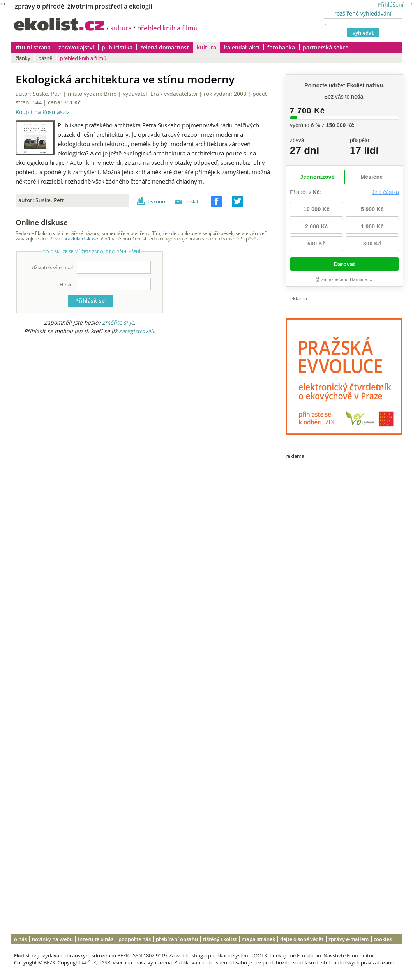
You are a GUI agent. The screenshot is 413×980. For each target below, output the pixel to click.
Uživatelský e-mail (52, 267)
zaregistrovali (136, 331)
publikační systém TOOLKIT (240, 955)
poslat (191, 201)
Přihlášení (391, 4)
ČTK (92, 962)
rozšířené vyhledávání (363, 13)
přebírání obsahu (177, 939)
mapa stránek (258, 939)
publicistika (117, 47)
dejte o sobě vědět (302, 939)
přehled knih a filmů (167, 28)
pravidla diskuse (81, 238)
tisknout (157, 201)
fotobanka (281, 47)
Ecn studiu (309, 955)
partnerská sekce (326, 47)
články (23, 58)
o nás (20, 939)
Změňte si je (118, 322)
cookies (383, 939)
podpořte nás (135, 939)
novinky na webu (52, 939)
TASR (104, 962)
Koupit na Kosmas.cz (43, 112)
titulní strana (33, 47)
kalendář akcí (242, 47)
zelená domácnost (165, 47)
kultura (121, 28)
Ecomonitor (360, 955)
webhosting (189, 955)
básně (45, 58)
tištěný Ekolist (220, 939)
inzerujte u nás (96, 939)
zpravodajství (76, 47)
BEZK (123, 955)
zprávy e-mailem (349, 939)
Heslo (66, 284)
